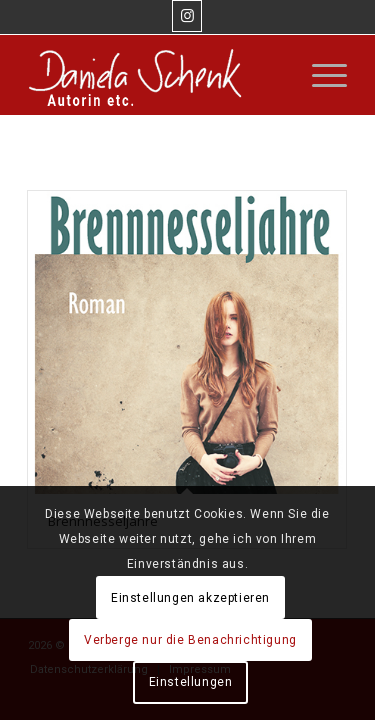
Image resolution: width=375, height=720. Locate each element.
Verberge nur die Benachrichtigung (190, 640)
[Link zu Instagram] (187, 16)
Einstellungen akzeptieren (190, 598)
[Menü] (319, 75)
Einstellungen (191, 682)
